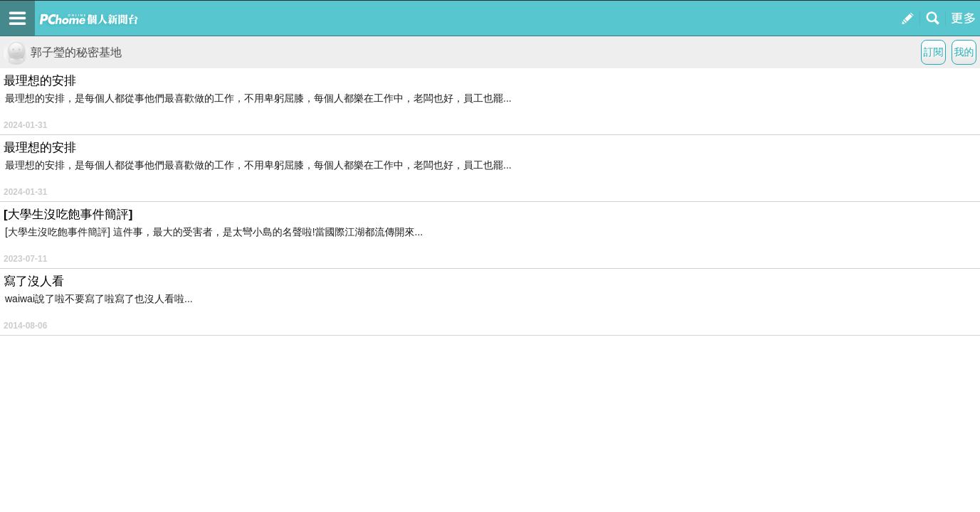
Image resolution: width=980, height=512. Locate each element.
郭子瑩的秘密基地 (63, 52)
